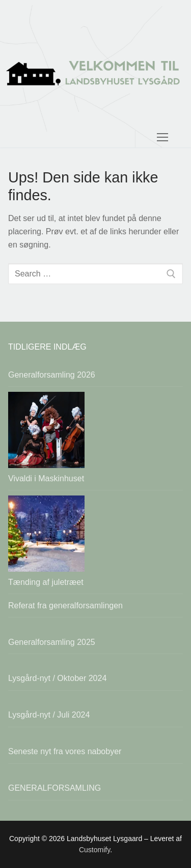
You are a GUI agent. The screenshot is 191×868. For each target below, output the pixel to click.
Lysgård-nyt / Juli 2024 (49, 715)
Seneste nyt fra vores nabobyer (65, 751)
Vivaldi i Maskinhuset (46, 478)
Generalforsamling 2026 (52, 375)
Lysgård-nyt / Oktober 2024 (57, 678)
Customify (94, 850)
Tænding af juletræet (46, 582)
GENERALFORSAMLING (54, 788)
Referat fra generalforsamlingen (65, 606)
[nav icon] (162, 74)
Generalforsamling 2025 (52, 642)
